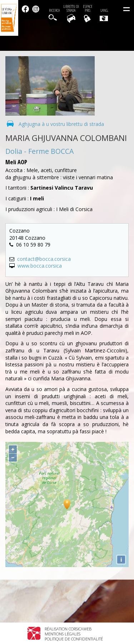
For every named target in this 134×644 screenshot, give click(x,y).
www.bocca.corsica (40, 266)
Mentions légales (63, 634)
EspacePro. (88, 9)
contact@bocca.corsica (44, 259)
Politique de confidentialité (74, 639)
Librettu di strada (71, 9)
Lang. (104, 15)
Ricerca (54, 11)
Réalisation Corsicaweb (68, 629)
